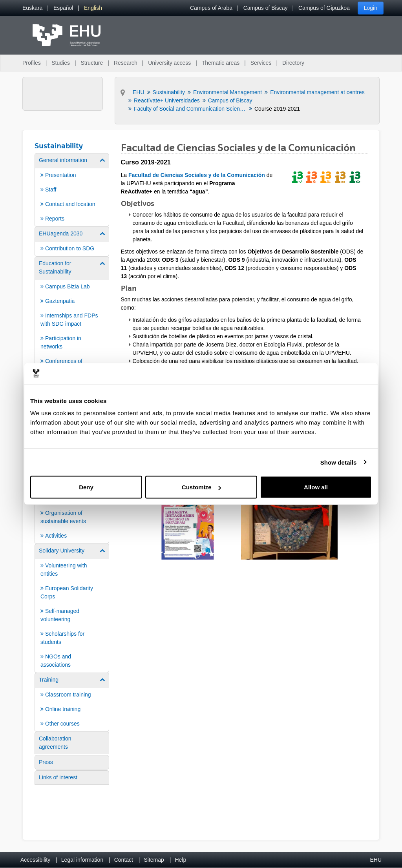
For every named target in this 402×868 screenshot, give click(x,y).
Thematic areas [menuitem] (221, 63)
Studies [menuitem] (61, 63)
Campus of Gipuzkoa (324, 8)
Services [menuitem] (261, 63)
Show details (339, 462)
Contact (124, 860)
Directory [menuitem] (293, 63)
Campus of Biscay (266, 8)
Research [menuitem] (126, 63)
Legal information (82, 860)
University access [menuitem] (169, 63)
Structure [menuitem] (92, 63)
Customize (201, 487)
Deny (86, 487)
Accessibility (35, 860)
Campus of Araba (211, 8)
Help (180, 860)
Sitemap (154, 860)
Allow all (316, 487)
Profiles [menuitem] (32, 63)
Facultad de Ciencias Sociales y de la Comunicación (197, 175)
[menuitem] (32, 8)
